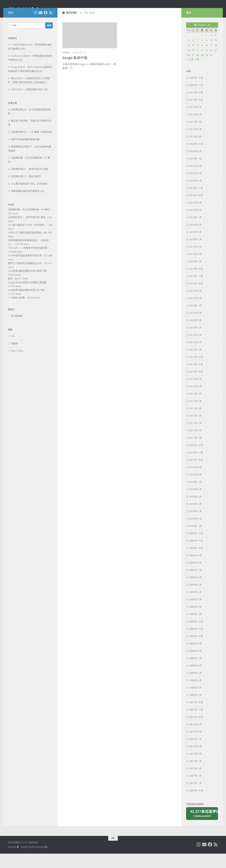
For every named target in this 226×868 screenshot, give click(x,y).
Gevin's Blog (17, 365)
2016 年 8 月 (195, 166)
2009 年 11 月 (196, 555)
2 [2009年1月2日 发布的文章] (207, 50)
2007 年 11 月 (196, 724)
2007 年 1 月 (195, 798)
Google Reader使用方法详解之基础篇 (27, 297)
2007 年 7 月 (195, 753)
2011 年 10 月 (196, 386)
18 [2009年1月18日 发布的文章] (216, 60)
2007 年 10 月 (196, 731)
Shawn (14, 81)
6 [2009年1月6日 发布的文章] (193, 55)
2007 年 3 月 (195, 783)
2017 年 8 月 (195, 129)
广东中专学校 (18, 59)
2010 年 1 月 (195, 540)
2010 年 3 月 (195, 526)
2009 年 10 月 (196, 562)
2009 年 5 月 (195, 599)
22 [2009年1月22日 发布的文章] (202, 65)
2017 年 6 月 (195, 144)
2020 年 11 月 (196, 100)
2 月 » (198, 74)
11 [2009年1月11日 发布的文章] (216, 55)
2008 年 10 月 (196, 651)
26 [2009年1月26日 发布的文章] (188, 69)
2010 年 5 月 (195, 511)
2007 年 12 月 (196, 717)
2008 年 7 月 (195, 673)
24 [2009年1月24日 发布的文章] (211, 65)
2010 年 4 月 (195, 518)
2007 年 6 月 (195, 761)
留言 (10, 293)
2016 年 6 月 (195, 180)
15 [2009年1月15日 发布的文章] (202, 60)
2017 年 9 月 (195, 122)
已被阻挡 (203, 828)
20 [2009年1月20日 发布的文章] (193, 65)
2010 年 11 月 (196, 467)
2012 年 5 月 (195, 335)
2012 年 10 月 (196, 298)
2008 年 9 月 (195, 658)
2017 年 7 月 (195, 136)
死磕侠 (14, 358)
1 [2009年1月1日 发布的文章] (202, 50)
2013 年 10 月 (196, 210)
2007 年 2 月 (195, 790)
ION (13, 350)
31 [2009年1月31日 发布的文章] (211, 69)
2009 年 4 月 (195, 607)
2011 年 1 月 (195, 452)
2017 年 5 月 (195, 151)
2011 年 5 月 (195, 423)
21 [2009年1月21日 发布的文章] (198, 65)
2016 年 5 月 (195, 188)
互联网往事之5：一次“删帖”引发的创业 (31, 146)
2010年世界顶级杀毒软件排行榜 (25, 270)
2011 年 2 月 (195, 445)
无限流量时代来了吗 (36, 104)
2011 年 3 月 (195, 438)
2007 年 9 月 (195, 739)
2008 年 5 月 (195, 687)
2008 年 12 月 (196, 636)
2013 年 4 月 (195, 254)
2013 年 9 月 (195, 217)
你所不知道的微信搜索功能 (25, 154)
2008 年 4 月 (195, 695)
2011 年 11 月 (196, 379)
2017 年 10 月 (196, 114)
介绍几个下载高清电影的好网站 (25, 247)
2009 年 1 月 (195, 629)
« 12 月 (190, 74)
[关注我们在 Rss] (51, 27)
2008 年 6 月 (195, 680)
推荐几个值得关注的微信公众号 (25, 278)
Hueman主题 (42, 861)
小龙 (13, 104)
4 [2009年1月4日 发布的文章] (216, 50)
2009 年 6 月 (195, 592)
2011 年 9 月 (195, 393)
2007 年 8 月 (195, 746)
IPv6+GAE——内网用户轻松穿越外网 (28, 262)
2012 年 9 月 (195, 305)
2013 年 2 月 (195, 269)
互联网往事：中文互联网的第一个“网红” (29, 224)
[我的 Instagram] (35, 27)
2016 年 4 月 (195, 195)
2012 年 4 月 (195, 342)
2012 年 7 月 (195, 320)
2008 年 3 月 (195, 702)
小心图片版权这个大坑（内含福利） (30, 198)
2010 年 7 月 (195, 496)
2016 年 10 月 (196, 158)
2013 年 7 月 (195, 232)
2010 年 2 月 (195, 533)
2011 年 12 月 (196, 371)
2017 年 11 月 (196, 107)
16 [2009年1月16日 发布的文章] (207, 60)
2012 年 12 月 (196, 283)
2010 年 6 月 (195, 504)
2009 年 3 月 (195, 614)
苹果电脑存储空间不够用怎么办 (28, 205)
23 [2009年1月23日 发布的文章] (207, 65)
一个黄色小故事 (16, 312)
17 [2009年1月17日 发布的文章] (211, 60)
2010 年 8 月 (195, 489)
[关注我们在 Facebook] (46, 27)
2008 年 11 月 (196, 643)
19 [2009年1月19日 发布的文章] (188, 65)
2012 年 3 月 (195, 349)
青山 (13, 93)
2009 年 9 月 (195, 570)
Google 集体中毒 (75, 72)
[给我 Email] (41, 27)
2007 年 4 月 (195, 776)
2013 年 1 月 (195, 276)
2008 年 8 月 (195, 665)
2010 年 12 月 (196, 460)
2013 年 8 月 (195, 224)
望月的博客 (25, 11)
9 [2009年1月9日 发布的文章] (207, 55)
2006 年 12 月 (196, 805)
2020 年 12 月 (196, 92)
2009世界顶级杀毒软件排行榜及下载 (27, 285)
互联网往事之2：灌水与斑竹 (26, 191)
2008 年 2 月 (195, 709)
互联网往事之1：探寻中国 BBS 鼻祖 (30, 183)
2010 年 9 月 (195, 482)
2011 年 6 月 (195, 415)
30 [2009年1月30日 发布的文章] (207, 69)
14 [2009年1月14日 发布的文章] (198, 60)
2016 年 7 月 (195, 173)
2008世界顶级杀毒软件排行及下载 (26, 304)
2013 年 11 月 (196, 202)
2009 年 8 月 (195, 577)
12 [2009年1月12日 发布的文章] (188, 60)
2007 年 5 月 (195, 768)
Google (66, 67)
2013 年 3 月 (195, 261)
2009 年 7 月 (195, 584)
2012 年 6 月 (195, 327)
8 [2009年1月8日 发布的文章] (202, 55)
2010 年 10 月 (196, 474)
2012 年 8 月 (195, 313)
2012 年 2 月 (195, 357)
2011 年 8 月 (195, 401)
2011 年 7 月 (195, 408)
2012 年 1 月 (195, 364)
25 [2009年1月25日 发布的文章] (216, 65)
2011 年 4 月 (195, 430)
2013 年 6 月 (195, 239)
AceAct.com (17, 70)
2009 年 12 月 (196, 548)
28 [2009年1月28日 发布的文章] (198, 69)
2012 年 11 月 (196, 291)
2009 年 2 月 (195, 621)
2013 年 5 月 (195, 246)
